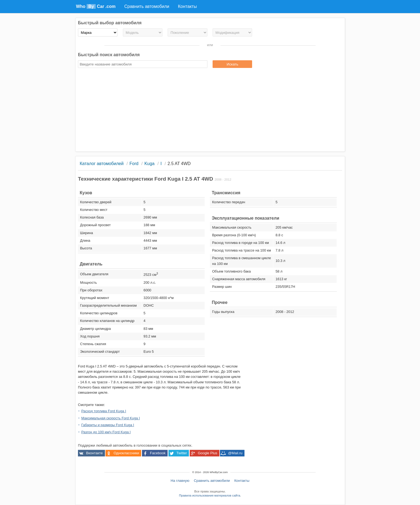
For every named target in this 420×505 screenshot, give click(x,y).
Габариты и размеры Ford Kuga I (108, 425)
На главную (180, 481)
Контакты (242, 481)
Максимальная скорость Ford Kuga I (111, 418)
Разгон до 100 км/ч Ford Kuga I (106, 432)
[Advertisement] (210, 110)
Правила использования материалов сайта (210, 495)
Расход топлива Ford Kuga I (104, 411)
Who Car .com (96, 6)
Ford (134, 164)
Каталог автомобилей (102, 164)
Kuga (149, 164)
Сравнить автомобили (212, 481)
